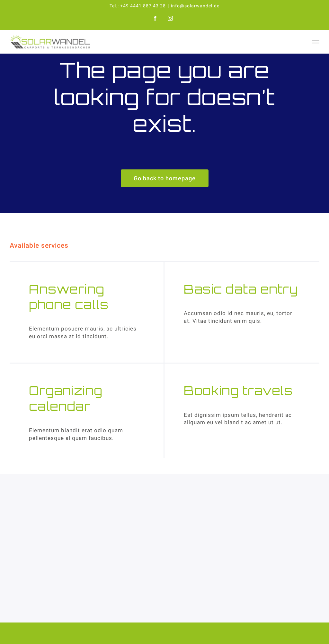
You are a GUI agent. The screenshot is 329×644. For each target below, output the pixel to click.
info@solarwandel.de (195, 6)
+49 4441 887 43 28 (143, 6)
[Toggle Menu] (316, 42)
